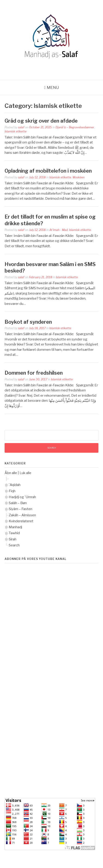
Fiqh (12, 491)
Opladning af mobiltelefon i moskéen (48, 171)
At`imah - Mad (59, 230)
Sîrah (13, 539)
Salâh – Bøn (18, 503)
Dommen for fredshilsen (34, 373)
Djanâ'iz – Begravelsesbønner (75, 127)
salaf (21, 127)
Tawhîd (14, 533)
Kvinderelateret (21, 521)
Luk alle (25, 473)
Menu (53, 87)
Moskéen (79, 177)
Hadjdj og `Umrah (22, 497)
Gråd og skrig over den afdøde (41, 121)
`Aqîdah (15, 485)
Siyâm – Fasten (21, 509)
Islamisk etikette (16, 131)
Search (14, 545)
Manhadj (15, 527)
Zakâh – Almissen (22, 515)
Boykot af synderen (28, 322)
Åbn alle (11, 473)
